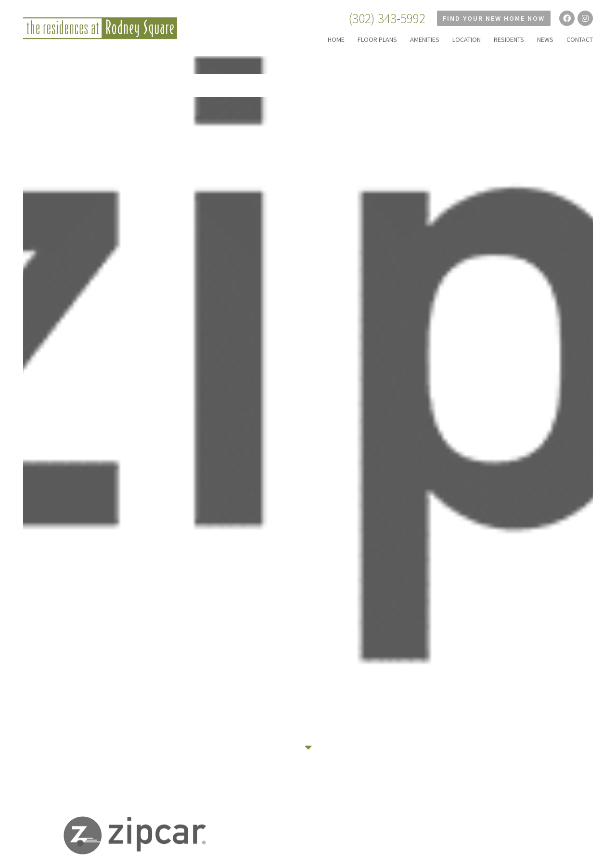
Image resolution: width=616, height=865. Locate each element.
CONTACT (580, 39)
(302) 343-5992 (387, 18)
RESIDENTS (509, 39)
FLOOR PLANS (377, 39)
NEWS (545, 39)
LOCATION (467, 39)
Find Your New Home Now (494, 18)
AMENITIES (425, 39)
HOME (336, 39)
